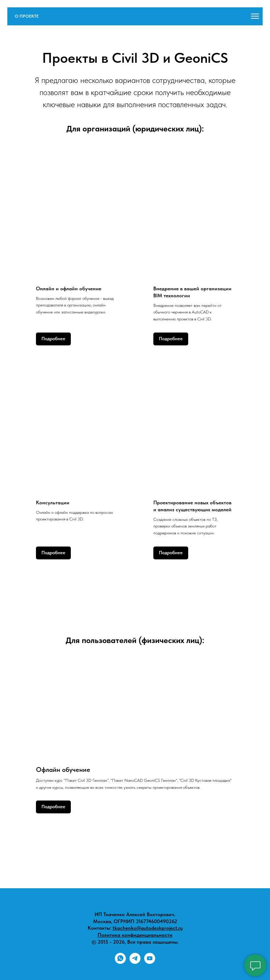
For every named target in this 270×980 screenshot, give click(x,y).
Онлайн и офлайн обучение (69, 288)
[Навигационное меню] (255, 16)
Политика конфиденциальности (135, 935)
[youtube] (150, 962)
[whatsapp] (120, 962)
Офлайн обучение (63, 770)
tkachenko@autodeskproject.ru (148, 928)
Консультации (53, 502)
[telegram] (135, 962)
